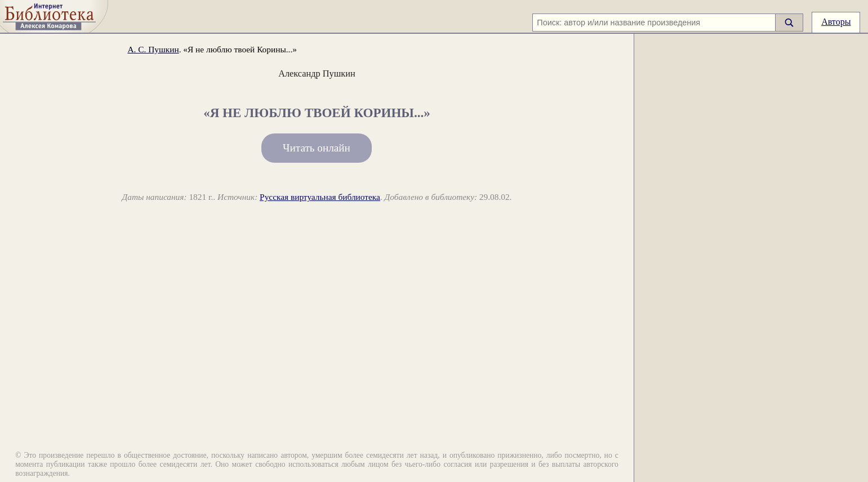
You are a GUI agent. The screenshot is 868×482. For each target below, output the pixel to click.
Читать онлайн (317, 148)
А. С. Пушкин (153, 49)
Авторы (836, 22)
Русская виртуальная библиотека (320, 197)
